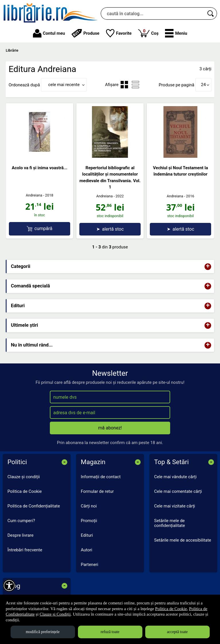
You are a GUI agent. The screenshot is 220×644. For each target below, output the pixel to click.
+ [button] (208, 267)
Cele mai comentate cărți (178, 491)
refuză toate (110, 632)
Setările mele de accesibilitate (183, 540)
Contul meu (49, 33)
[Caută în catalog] (211, 13)
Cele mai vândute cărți (175, 477)
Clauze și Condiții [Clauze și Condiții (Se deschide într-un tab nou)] (55, 614)
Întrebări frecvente (25, 550)
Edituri (87, 535)
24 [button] (204, 85)
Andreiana (34, 195)
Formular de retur (97, 491)
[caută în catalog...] (153, 13)
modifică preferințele (43, 632)
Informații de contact (101, 477)
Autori (87, 550)
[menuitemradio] (124, 85)
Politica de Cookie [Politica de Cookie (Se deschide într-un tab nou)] (171, 609)
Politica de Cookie (25, 491)
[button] (176, 33)
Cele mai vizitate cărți (175, 506)
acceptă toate (177, 632)
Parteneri (90, 565)
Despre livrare (20, 535)
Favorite (119, 33)
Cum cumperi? (21, 521)
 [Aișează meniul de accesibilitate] (9, 585)
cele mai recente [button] (64, 85)
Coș (148, 33)
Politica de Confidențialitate (34, 506)
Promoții (89, 521)
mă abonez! (110, 428)
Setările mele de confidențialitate (170, 523)
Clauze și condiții (24, 477)
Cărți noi (89, 506)
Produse (86, 33)
